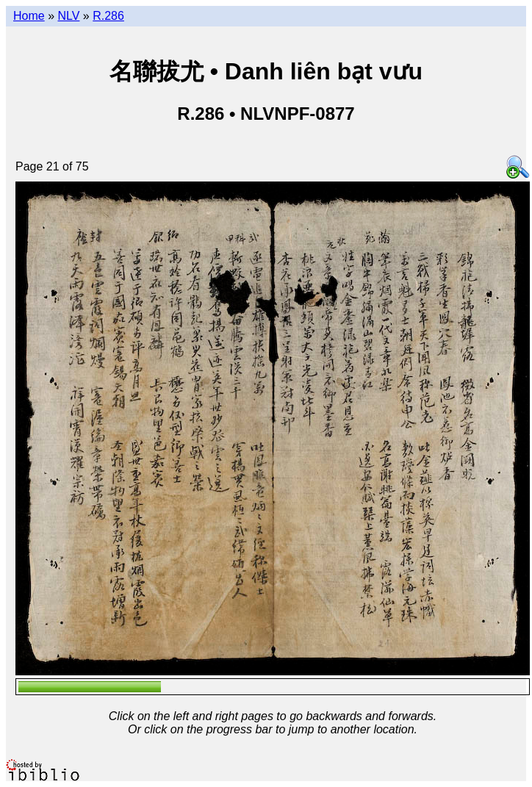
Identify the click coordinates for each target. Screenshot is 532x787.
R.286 (108, 16)
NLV (68, 16)
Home (29, 16)
